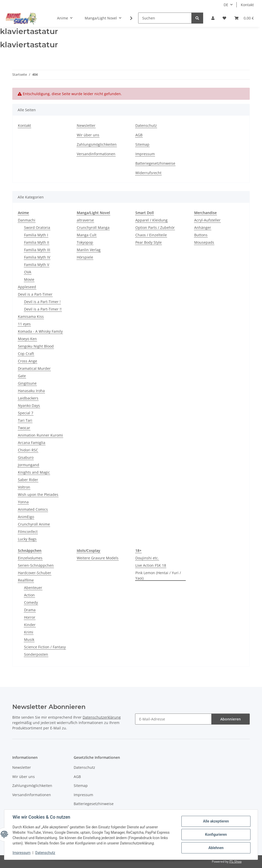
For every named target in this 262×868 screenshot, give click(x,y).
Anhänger (203, 227)
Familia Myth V (37, 265)
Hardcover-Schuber (35, 573)
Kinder (30, 625)
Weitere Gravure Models (98, 558)
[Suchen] (165, 18)
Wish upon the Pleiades (38, 494)
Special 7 (26, 413)
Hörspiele (85, 257)
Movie (29, 279)
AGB (139, 135)
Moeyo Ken (27, 339)
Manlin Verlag (89, 250)
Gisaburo (26, 457)
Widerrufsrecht (148, 173)
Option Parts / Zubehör (155, 227)
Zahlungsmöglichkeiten (97, 144)
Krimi (29, 632)
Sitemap (142, 144)
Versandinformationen (96, 154)
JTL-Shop (235, 861)
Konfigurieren (216, 834)
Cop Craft (26, 354)
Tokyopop (85, 242)
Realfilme (26, 580)
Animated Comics (33, 509)
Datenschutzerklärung (102, 717)
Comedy (31, 602)
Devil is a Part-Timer (35, 294)
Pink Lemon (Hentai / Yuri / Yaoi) (158, 575)
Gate (22, 376)
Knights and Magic (34, 472)
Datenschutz (45, 853)
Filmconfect (28, 532)
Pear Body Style (149, 242)
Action (29, 595)
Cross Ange (28, 361)
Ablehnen (216, 848)
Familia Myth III (37, 250)
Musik (29, 639)
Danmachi (27, 220)
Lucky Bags (27, 539)
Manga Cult (87, 235)
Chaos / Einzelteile (151, 235)
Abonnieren (231, 719)
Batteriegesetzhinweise (155, 163)
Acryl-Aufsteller (207, 220)
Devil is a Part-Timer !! (43, 309)
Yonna (23, 502)
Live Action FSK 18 (151, 565)
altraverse (85, 220)
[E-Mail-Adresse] (173, 719)
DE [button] (226, 5)
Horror (30, 617)
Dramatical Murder (34, 368)
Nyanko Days (29, 405)
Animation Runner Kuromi (40, 435)
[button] (213, 18)
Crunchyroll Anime (34, 524)
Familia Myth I (36, 235)
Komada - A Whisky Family (40, 331)
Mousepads (204, 242)
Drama (30, 610)
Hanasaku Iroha (31, 391)
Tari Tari (25, 420)
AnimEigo (26, 517)
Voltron (24, 487)
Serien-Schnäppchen (36, 565)
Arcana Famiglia (32, 443)
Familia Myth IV (37, 257)
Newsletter (86, 125)
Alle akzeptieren (216, 821)
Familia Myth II (37, 242)
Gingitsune (27, 383)
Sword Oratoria (37, 227)
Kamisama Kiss (31, 316)
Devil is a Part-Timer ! (42, 302)
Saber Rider (28, 480)
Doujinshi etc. (147, 558)
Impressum (21, 853)
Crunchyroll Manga (93, 227)
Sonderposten (36, 654)
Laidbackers (28, 398)
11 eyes (24, 324)
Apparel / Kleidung (151, 220)
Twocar (24, 428)
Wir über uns (88, 135)
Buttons (201, 235)
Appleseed (27, 287)
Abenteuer (33, 588)
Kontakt (247, 5)
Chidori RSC (28, 450)
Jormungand (29, 465)
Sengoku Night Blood (36, 346)
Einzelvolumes (30, 558)
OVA (28, 272)
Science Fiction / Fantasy (45, 647)
